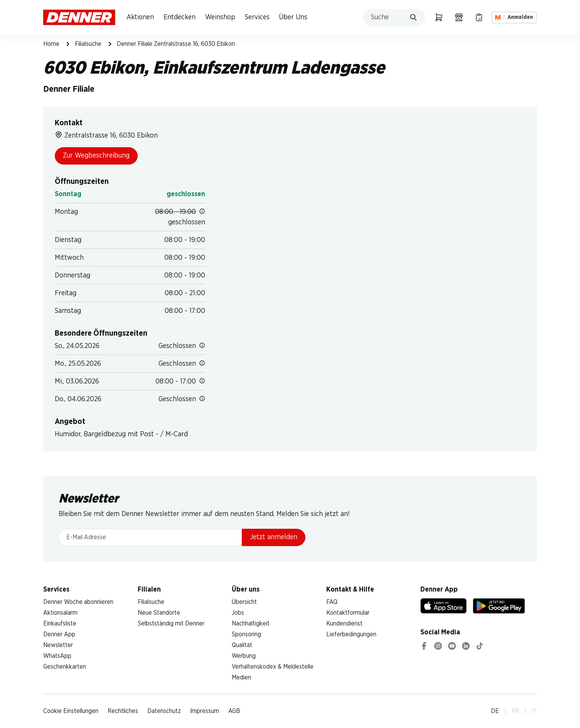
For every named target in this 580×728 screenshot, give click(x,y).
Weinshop (220, 17)
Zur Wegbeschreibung (96, 156)
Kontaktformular (348, 613)
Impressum (205, 711)
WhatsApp (57, 656)
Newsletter (58, 645)
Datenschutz (164, 711)
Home (51, 44)
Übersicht (244, 602)
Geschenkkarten (65, 667)
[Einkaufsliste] (479, 17)
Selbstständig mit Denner (171, 624)
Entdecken (180, 17)
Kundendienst (344, 624)
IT (534, 711)
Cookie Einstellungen (71, 711)
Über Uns (293, 17)
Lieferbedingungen (351, 634)
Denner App (59, 634)
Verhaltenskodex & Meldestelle (273, 667)
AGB (234, 711)
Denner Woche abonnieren (78, 602)
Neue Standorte (159, 613)
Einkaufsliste (60, 624)
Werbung (244, 656)
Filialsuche (88, 44)
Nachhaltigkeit (251, 624)
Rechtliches (123, 711)
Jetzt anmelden (274, 537)
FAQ (332, 602)
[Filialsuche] (459, 17)
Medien (241, 678)
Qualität (242, 645)
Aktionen (140, 17)
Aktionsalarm (60, 613)
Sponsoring (246, 634)
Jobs (238, 613)
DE (495, 711)
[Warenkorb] (439, 17)
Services (257, 17)
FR (515, 711)
